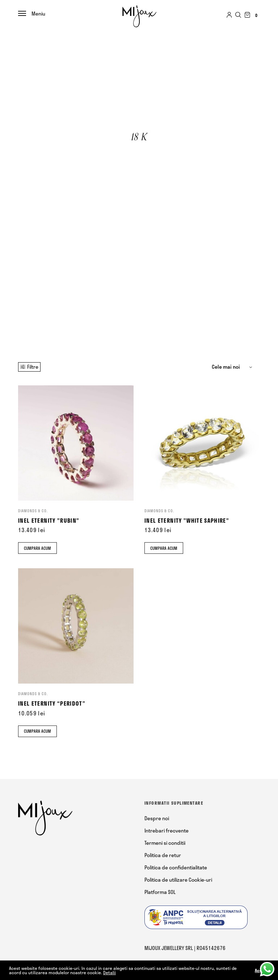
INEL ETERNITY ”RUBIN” (49, 521)
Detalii (109, 972)
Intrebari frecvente (167, 831)
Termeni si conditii (165, 843)
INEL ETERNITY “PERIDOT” (52, 703)
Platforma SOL (160, 892)
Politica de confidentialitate (176, 867)
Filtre (29, 367)
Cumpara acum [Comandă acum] (37, 548)
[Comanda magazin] (233, 367)
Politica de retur (163, 855)
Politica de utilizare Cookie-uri (178, 880)
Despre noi (157, 818)
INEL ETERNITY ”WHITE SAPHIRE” (187, 521)
